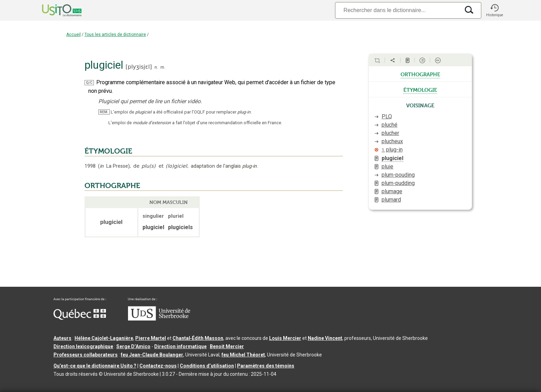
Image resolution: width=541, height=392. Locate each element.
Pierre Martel (151, 338)
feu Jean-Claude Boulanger (152, 355)
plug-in (392, 150)
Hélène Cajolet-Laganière (104, 338)
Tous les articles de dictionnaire (115, 35)
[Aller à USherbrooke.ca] (159, 319)
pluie (387, 166)
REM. (104, 112)
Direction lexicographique (83, 346)
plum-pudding (398, 183)
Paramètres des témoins (266, 366)
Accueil (73, 35)
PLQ (387, 116)
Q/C (89, 83)
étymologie (420, 89)
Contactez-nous (158, 366)
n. (156, 67)
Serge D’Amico (133, 346)
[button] (494, 10)
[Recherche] (397, 10)
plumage (392, 191)
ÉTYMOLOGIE (108, 151)
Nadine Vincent (325, 338)
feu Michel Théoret (243, 355)
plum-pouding (398, 175)
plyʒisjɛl (139, 67)
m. (163, 67)
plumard (391, 200)
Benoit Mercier (227, 346)
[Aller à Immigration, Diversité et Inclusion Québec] (80, 318)
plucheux (392, 141)
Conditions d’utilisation (207, 366)
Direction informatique (180, 346)
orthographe (420, 74)
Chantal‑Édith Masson (198, 338)
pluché (390, 125)
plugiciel (392, 158)
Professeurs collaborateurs (86, 355)
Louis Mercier (285, 338)
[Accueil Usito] (54, 10)
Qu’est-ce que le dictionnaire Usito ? (95, 366)
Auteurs (62, 338)
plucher (390, 133)
